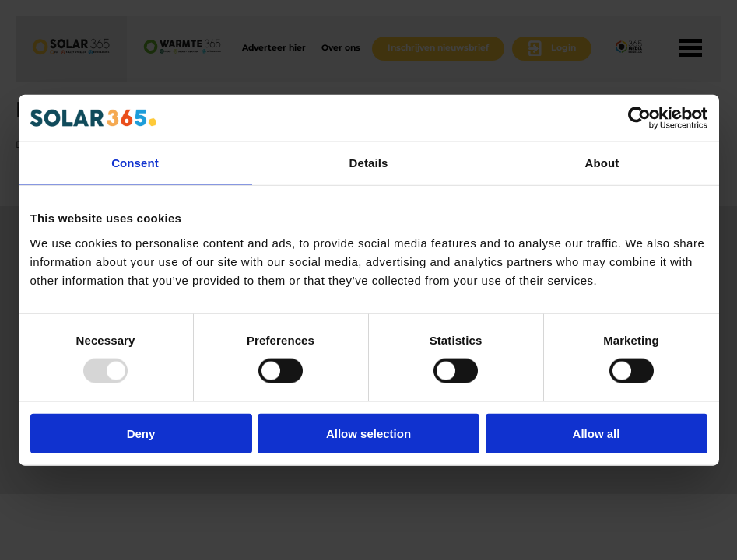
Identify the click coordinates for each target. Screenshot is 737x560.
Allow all (597, 433)
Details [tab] (369, 163)
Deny (141, 433)
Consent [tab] (135, 163)
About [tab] (602, 163)
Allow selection (368, 433)
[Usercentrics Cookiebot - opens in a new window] (639, 118)
